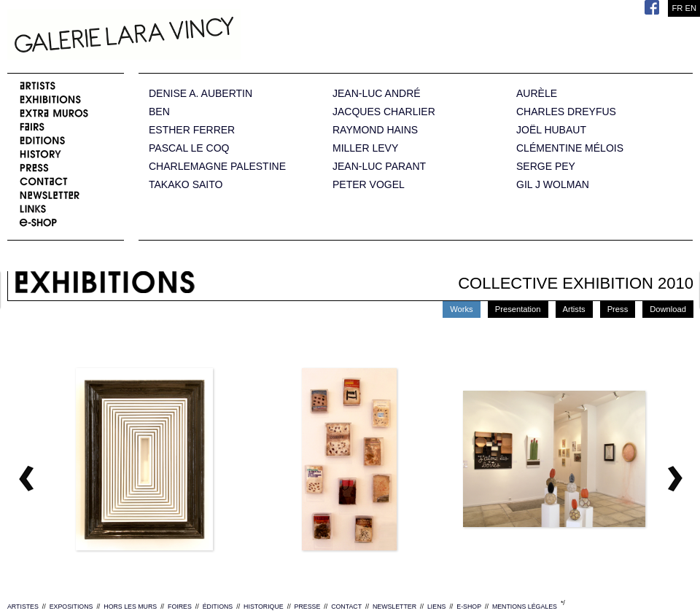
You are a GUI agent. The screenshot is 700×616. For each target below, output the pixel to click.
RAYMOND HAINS (375, 130)
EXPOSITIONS (71, 607)
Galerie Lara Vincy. (197, 36)
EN (691, 8)
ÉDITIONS (218, 607)
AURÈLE (537, 94)
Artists (574, 309)
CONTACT (346, 607)
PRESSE (308, 607)
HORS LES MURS (130, 607)
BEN (159, 112)
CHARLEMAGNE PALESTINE (217, 167)
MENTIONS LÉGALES (525, 607)
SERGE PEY (546, 167)
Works (462, 309)
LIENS (436, 607)
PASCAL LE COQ (189, 148)
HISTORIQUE (264, 607)
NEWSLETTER (394, 607)
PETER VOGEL (369, 185)
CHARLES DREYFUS (566, 112)
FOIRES (180, 607)
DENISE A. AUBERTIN (201, 94)
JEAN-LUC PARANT (379, 167)
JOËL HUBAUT (551, 130)
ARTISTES (23, 607)
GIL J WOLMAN (553, 185)
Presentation (518, 309)
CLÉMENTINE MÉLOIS (570, 148)
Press (618, 309)
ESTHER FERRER (192, 130)
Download (668, 309)
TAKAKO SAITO (186, 185)
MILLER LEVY (365, 148)
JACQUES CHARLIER (384, 112)
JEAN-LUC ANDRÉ (377, 94)
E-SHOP (469, 607)
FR (677, 8)
